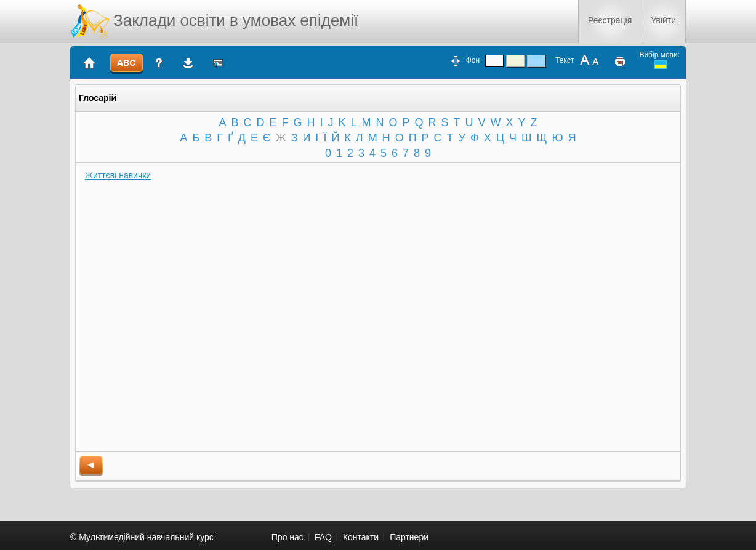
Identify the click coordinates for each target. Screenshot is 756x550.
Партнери (409, 537)
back (91, 466)
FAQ (323, 537)
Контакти (361, 537)
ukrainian (661, 65)
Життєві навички (118, 175)
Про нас (288, 537)
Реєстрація (610, 20)
